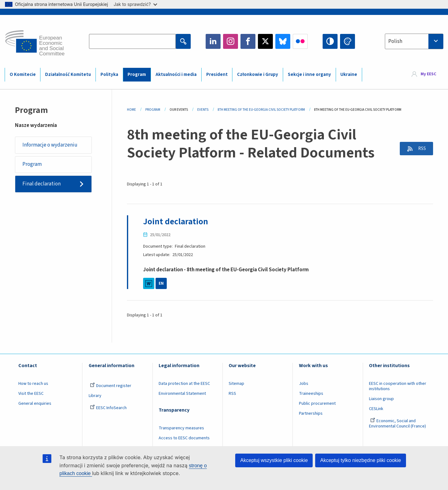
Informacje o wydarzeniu (50, 145)
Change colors (348, 41)
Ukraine (349, 75)
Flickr (300, 41)
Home (131, 110)
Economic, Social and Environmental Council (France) (398, 423)
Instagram (231, 41)
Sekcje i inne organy (309, 75)
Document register (111, 386)
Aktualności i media (176, 75)
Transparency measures (181, 428)
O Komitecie (23, 75)
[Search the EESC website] (132, 41)
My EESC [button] (428, 74)
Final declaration (42, 184)
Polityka (109, 75)
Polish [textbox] (395, 41)
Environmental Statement (182, 394)
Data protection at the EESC (184, 384)
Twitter (265, 41)
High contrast (330, 41)
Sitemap (236, 384)
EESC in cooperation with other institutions (398, 386)
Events (203, 110)
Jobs (304, 384)
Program (137, 75)
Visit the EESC (31, 394)
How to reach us (33, 384)
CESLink (376, 409)
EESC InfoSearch (108, 408)
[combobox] (414, 41)
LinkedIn (213, 41)
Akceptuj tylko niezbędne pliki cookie (361, 460)
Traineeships (311, 394)
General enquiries (35, 404)
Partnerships (311, 413)
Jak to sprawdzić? (135, 4)
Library (95, 396)
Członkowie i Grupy (258, 75)
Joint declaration (176, 222)
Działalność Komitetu (68, 75)
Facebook (248, 41)
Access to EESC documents (184, 438)
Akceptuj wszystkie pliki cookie (274, 460)
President (217, 75)
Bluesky (283, 41)
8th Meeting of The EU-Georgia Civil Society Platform (261, 110)
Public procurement (317, 404)
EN (161, 283)
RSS (420, 149)
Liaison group (381, 399)
